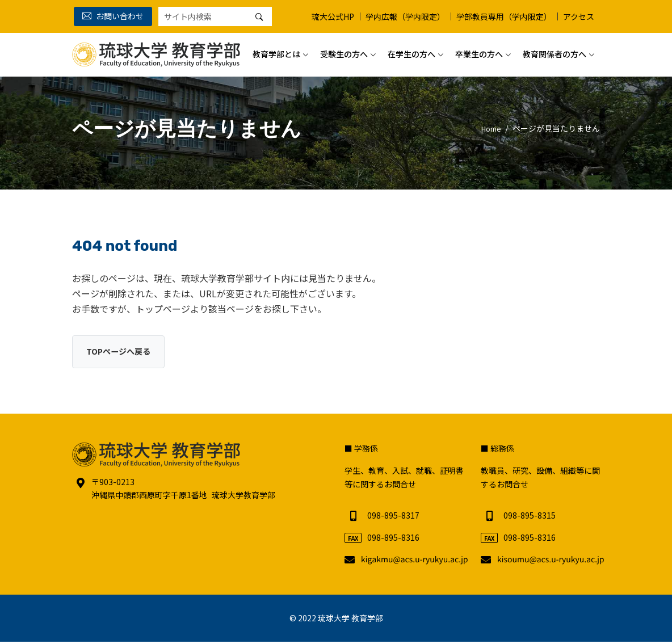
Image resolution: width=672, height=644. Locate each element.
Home (489, 128)
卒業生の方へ (479, 50)
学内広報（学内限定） (405, 16)
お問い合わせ (113, 16)
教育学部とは (276, 50)
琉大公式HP (333, 16)
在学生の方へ (411, 50)
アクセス (579, 16)
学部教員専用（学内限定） (504, 16)
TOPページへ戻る (123, 352)
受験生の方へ (344, 50)
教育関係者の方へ (555, 50)
